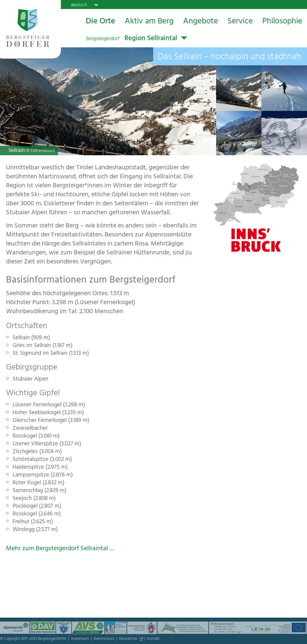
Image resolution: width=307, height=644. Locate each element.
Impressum (80, 639)
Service (240, 22)
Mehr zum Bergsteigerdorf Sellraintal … (60, 549)
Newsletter (129, 639)
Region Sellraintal (132, 39)
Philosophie (282, 22)
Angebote (201, 22)
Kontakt (153, 639)
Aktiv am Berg (149, 22)
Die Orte (100, 22)
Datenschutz (104, 639)
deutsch (79, 5)
